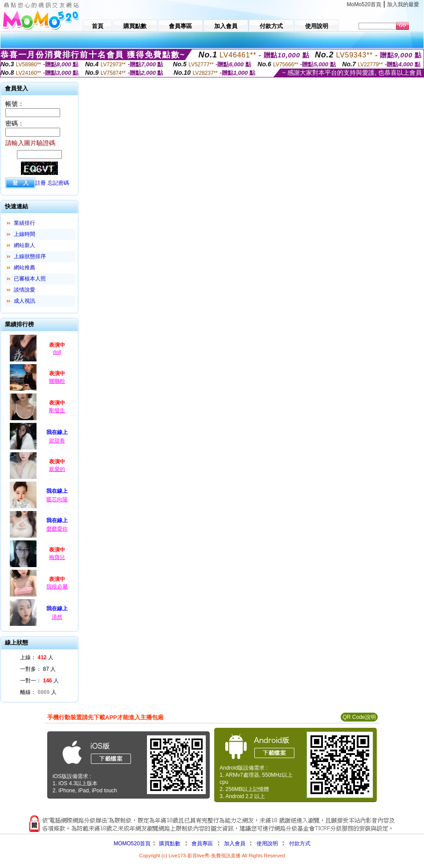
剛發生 (57, 410)
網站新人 (24, 245)
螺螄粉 (57, 381)
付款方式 (300, 844)
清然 (57, 617)
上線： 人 (37, 657)
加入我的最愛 (403, 4)
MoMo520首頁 (364, 4)
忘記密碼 (58, 183)
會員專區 (202, 844)
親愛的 (57, 469)
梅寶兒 (57, 557)
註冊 (41, 183)
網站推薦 (24, 268)
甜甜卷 (57, 441)
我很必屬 (57, 587)
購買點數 (169, 844)
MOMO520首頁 (132, 844)
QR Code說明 (359, 717)
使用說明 (267, 844)
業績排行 (24, 223)
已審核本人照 (30, 279)
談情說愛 (24, 290)
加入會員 (235, 844)
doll (57, 352)
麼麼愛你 (57, 529)
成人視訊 (24, 301)
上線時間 (24, 234)
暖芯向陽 (57, 499)
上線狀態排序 (30, 256)
